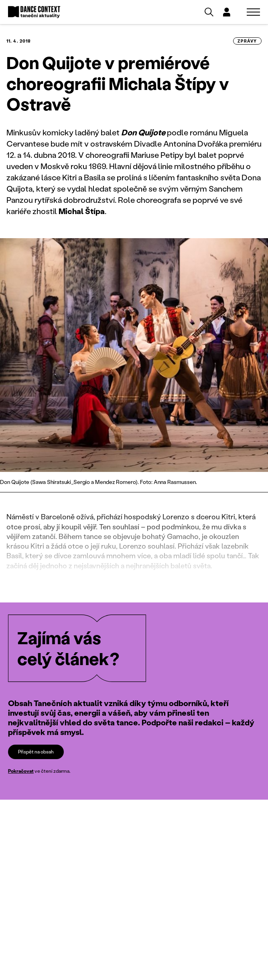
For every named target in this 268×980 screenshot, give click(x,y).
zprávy (247, 41)
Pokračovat (21, 771)
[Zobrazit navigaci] (253, 12)
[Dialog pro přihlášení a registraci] (227, 12)
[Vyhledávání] (209, 12)
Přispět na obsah (36, 752)
